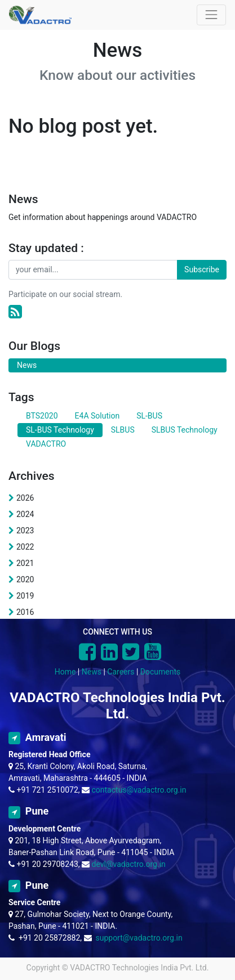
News (92, 672)
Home (65, 672)
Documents (160, 672)
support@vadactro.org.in (139, 938)
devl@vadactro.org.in (129, 864)
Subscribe (202, 269)
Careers (121, 672)
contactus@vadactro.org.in (139, 790)
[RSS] (15, 312)
